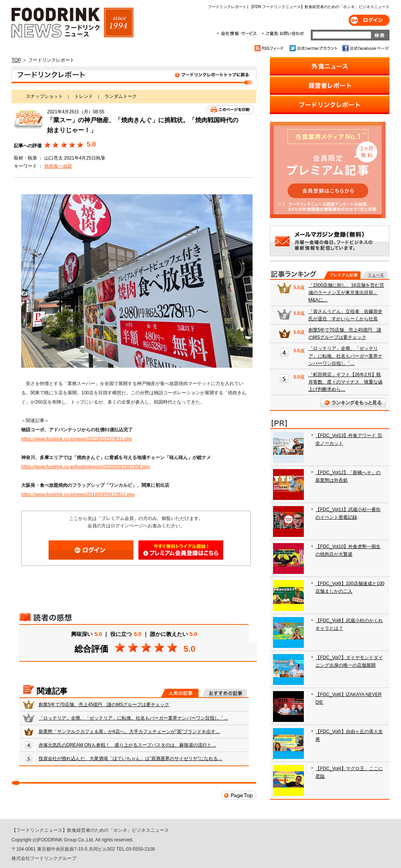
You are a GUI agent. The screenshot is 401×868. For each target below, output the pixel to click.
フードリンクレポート (134, 76)
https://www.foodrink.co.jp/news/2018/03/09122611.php (78, 495)
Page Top (239, 795)
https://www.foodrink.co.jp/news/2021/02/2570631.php (77, 439)
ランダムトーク (121, 96)
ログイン (369, 20)
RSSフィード (270, 48)
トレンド (84, 96)
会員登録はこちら (181, 550)
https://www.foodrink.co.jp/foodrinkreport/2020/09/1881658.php (86, 467)
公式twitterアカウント (314, 48)
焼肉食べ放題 (58, 166)
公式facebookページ (365, 48)
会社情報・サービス (238, 34)
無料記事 (375, 275)
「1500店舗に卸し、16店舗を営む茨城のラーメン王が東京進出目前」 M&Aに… (346, 293)
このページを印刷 (230, 110)
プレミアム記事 (342, 275)
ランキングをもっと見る (353, 403)
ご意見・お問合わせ (283, 34)
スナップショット (44, 96)
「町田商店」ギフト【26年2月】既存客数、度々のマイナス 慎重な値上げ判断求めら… (345, 382)
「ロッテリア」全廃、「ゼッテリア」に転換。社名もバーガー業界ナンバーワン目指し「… (133, 718)
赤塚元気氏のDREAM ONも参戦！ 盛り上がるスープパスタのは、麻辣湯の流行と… (127, 745)
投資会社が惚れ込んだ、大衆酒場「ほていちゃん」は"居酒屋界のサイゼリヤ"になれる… (131, 759)
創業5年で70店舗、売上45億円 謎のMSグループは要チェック (104, 705)
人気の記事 (180, 693)
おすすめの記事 (224, 693)
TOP (16, 60)
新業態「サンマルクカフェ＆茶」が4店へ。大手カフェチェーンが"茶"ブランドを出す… (129, 732)
